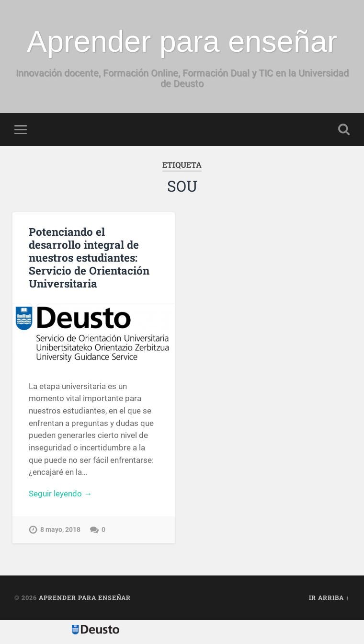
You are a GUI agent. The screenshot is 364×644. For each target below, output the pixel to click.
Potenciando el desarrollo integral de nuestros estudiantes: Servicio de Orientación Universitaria (89, 257)
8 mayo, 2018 (60, 530)
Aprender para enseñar (182, 41)
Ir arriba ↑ (329, 598)
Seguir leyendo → (60, 494)
